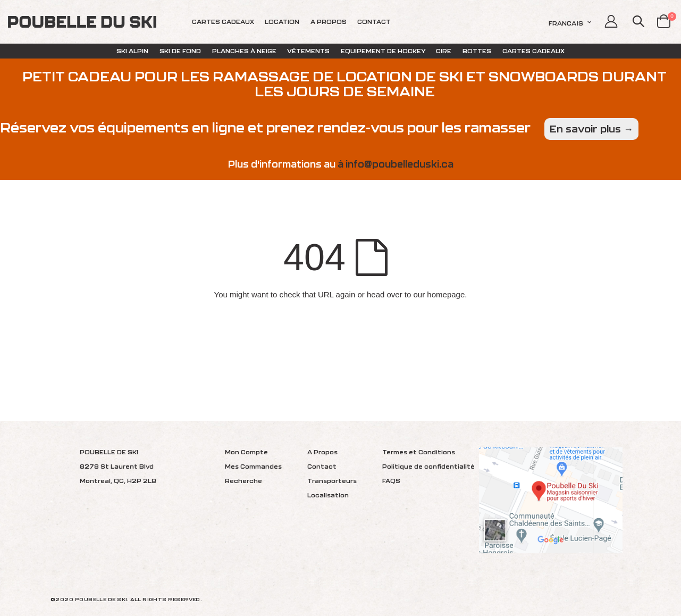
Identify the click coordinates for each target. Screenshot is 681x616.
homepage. (447, 294)
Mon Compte (246, 452)
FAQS (391, 481)
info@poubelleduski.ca (400, 164)
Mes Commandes (253, 466)
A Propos (322, 452)
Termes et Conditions (419, 452)
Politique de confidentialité (428, 466)
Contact (322, 466)
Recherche (243, 481)
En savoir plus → (591, 129)
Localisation (328, 495)
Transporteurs (332, 481)
